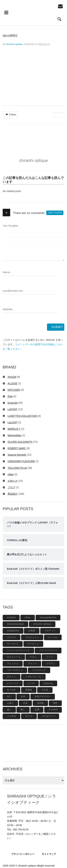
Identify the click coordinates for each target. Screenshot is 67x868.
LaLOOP (13, 422)
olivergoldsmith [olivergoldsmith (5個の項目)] (48, 618)
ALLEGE (13, 383)
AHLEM (12, 377)
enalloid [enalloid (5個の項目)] (11, 618)
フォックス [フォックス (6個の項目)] (13, 664)
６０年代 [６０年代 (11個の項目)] (53, 710)
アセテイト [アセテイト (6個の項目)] (50, 631)
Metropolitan (15, 435)
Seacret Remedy (17, 455)
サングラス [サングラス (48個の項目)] (13, 644)
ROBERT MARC (17, 448)
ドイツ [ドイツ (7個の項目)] (49, 657)
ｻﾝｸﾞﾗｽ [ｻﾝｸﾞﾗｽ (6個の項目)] (29, 716)
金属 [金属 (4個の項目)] (37, 710)
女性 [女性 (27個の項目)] (23, 696)
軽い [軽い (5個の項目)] (23, 710)
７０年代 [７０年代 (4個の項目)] (12, 716)
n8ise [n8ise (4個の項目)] (28, 618)
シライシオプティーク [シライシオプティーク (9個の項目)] (18, 650)
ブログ (11, 487)
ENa (10, 396)
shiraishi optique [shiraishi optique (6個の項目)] (42, 624)
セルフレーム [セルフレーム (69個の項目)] (14, 657)
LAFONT (13, 409)
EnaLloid (13, 403)
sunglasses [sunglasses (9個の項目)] (13, 631)
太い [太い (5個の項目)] (9, 696)
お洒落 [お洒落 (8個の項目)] (32, 631)
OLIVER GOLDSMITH (20, 442)
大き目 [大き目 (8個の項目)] (45, 690)
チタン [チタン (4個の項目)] (33, 657)
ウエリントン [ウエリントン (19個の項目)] (32, 637)
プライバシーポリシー (23, 854)
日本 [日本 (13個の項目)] (25, 703)
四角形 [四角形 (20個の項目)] (29, 690)
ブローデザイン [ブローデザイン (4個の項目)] (15, 670)
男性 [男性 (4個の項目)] (55, 703)
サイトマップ (49, 854)
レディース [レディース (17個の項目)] (13, 683)
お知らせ (13, 481)
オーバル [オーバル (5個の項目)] (53, 637)
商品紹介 (13, 494)
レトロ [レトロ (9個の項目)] (31, 683)
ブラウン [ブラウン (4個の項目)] (51, 664)
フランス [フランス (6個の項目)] (32, 664)
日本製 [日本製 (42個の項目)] (40, 703)
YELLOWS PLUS (17, 468)
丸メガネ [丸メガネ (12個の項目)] (12, 690)
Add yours (55, 213)
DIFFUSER (14, 390)
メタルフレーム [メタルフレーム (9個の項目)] (33, 677)
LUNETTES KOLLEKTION (22, 416)
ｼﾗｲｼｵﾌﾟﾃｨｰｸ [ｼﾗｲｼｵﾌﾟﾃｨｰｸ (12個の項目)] (48, 716)
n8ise (11, 474)
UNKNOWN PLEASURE (21, 461)
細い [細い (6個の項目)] (9, 710)
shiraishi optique (14, 44)
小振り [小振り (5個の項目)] (10, 703)
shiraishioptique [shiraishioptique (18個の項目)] (15, 624)
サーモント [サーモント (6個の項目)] (33, 644)
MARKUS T (14, 429)
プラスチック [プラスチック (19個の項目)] (39, 670)
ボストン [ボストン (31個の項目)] (12, 677)
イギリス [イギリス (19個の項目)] (12, 637)
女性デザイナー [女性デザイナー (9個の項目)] (43, 696)
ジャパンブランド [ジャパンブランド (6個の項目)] (48, 650)
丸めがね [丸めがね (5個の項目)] (48, 683)
